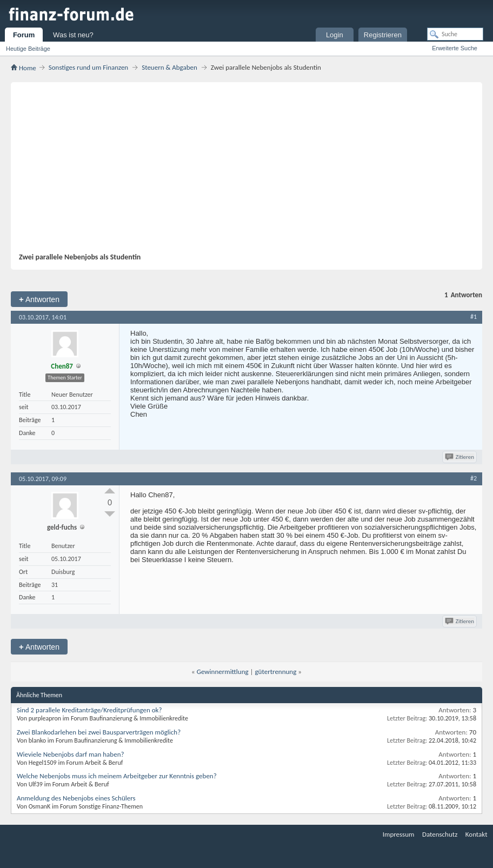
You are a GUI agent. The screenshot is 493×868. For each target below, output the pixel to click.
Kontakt (477, 834)
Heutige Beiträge (28, 49)
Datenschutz (440, 834)
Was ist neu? (73, 35)
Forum (24, 35)
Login (335, 35)
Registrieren (383, 35)
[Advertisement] (241, 171)
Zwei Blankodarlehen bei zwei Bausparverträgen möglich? (99, 732)
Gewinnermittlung (223, 672)
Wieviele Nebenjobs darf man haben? (71, 754)
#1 (474, 317)
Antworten (39, 299)
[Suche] (455, 34)
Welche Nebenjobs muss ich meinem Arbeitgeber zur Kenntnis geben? (117, 776)
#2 (474, 478)
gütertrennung (276, 672)
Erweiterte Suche (455, 48)
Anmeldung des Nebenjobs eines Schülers (76, 798)
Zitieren (460, 457)
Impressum (399, 834)
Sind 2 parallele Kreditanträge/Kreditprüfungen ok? (89, 710)
